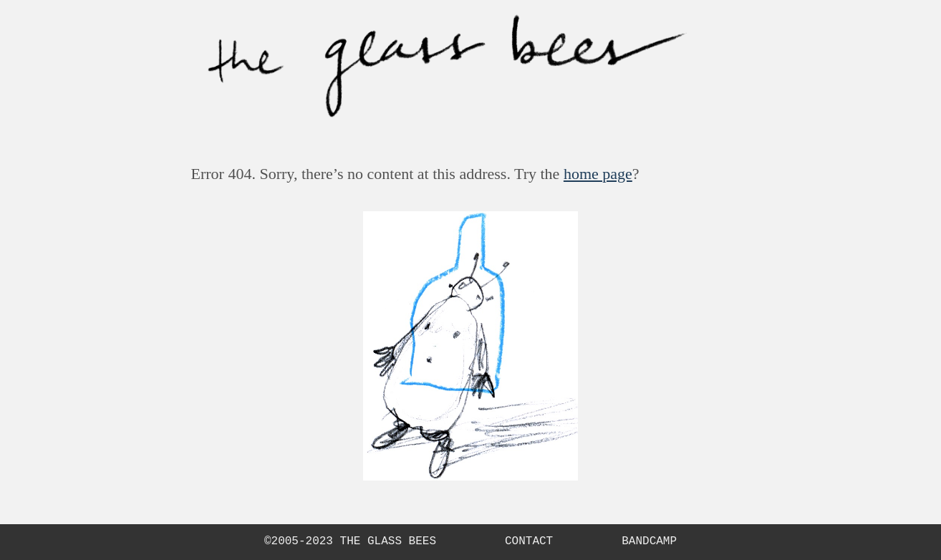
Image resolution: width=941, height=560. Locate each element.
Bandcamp (649, 542)
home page (598, 174)
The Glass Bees (388, 541)
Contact (529, 542)
